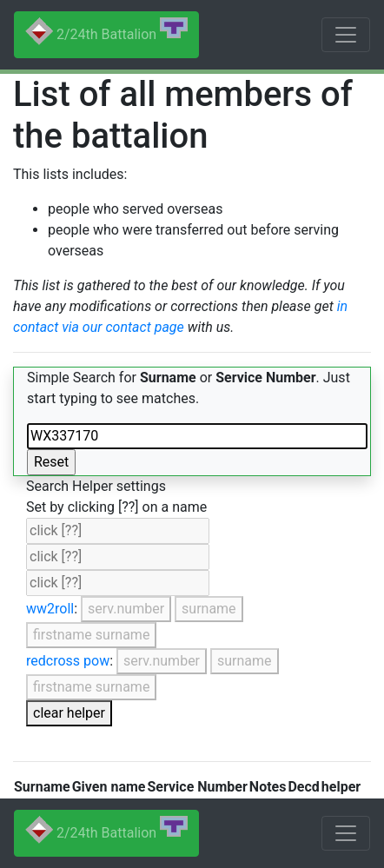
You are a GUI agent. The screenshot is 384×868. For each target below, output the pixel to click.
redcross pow (68, 661)
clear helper (69, 713)
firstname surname (91, 635)
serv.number (126, 609)
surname (209, 609)
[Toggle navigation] (346, 35)
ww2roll (50, 609)
